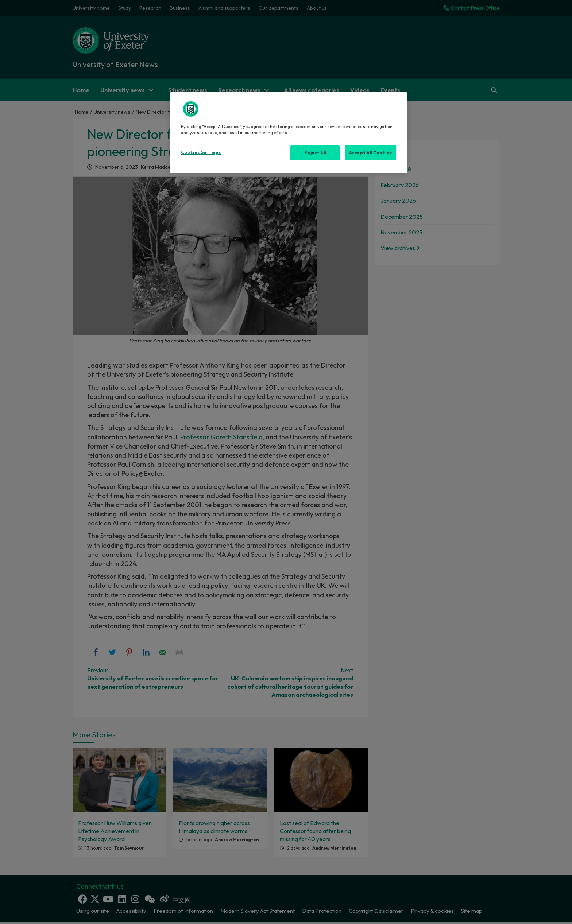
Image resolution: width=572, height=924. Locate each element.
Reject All (315, 153)
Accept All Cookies (371, 153)
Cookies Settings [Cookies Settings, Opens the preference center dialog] (201, 152)
